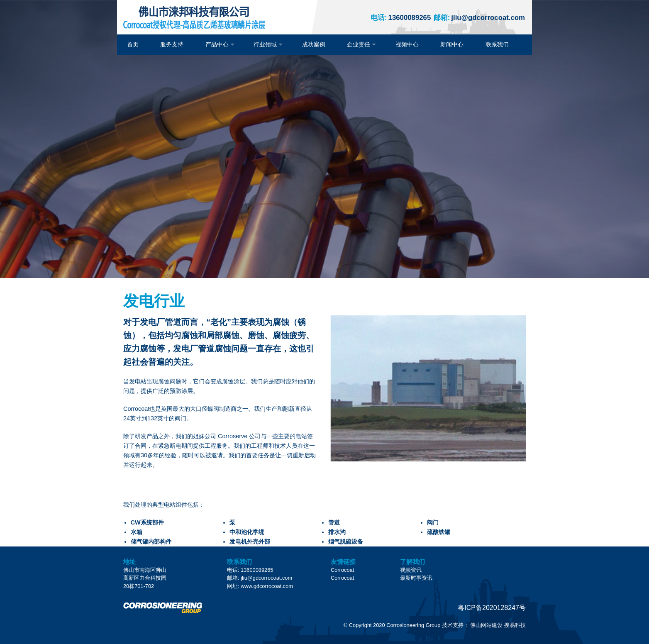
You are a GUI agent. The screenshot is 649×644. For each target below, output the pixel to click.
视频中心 (407, 44)
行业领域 (265, 44)
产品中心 (217, 44)
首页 (133, 44)
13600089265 (401, 18)
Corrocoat (342, 570)
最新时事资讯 (416, 578)
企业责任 (359, 44)
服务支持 (172, 44)
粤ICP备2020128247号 (492, 608)
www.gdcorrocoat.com (267, 586)
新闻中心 (452, 44)
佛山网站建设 (486, 625)
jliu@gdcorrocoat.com (479, 18)
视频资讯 (411, 570)
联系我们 (497, 44)
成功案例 (314, 44)
